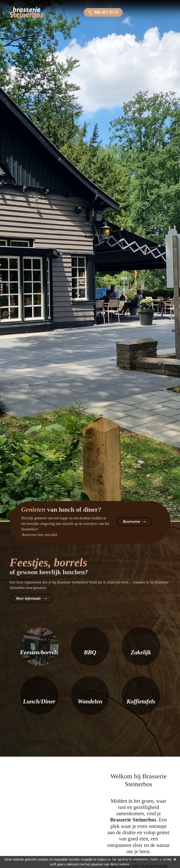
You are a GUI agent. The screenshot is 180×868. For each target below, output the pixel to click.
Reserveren (131, 522)
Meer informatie (28, 598)
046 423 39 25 (106, 12)
